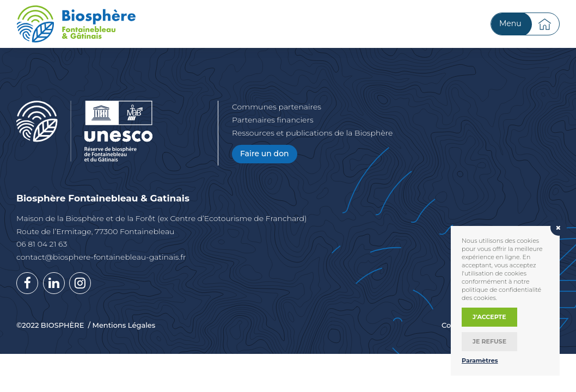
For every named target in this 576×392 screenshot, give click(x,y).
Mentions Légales (124, 325)
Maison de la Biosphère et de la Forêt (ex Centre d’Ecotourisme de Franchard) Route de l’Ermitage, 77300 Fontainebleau (162, 225)
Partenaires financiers (273, 120)
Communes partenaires (277, 107)
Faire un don (265, 154)
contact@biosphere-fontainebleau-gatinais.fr (101, 257)
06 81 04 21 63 (42, 244)
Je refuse (489, 341)
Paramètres (480, 360)
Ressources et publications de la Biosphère (312, 133)
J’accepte (489, 317)
